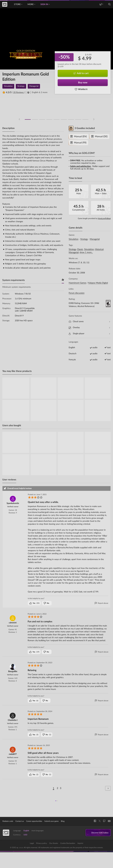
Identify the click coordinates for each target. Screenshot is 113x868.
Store (18, 4)
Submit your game (51, 821)
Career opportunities (34, 821)
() (34, 603)
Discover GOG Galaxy (97, 833)
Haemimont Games (77, 283)
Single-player (89, 334)
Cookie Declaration (68, 843)
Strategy (84, 239)
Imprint (80, 843)
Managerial (95, 239)
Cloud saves (89, 322)
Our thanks (54, 843)
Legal (32, 843)
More (31, 4)
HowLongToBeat (104, 218)
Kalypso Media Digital (98, 283)
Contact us (20, 821)
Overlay (89, 328)
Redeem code (8, 821)
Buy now (83, 83)
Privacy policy (42, 843)
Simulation (74, 239)
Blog (63, 821)
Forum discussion (77, 293)
